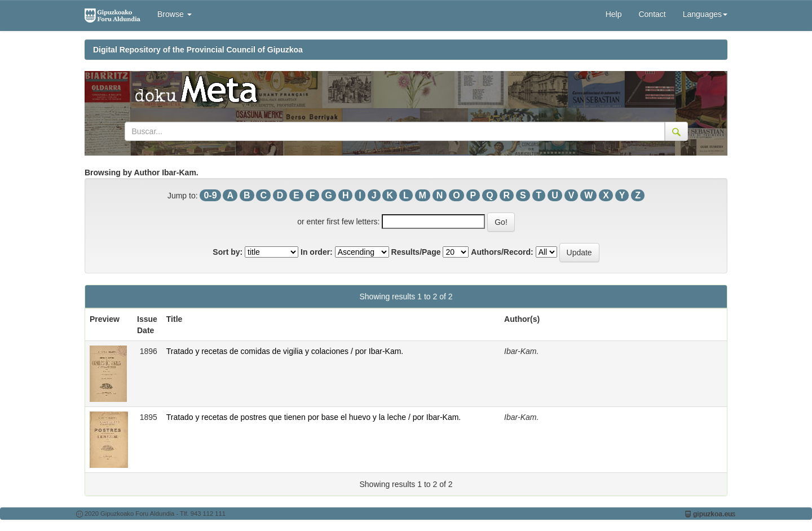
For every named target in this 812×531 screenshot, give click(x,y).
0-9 (210, 195)
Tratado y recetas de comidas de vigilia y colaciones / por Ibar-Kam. (285, 351)
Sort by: (228, 252)
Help (614, 14)
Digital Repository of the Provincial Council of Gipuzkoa (198, 50)
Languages (705, 14)
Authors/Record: (502, 252)
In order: (317, 252)
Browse (175, 14)
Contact (652, 14)
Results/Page (416, 252)
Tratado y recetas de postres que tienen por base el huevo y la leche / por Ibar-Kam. (314, 417)
